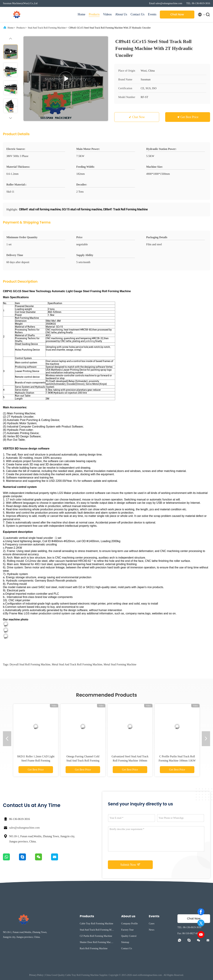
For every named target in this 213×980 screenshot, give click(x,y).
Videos (107, 14)
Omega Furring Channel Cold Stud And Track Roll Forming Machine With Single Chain (83, 761)
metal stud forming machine (120, 664)
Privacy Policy (36, 975)
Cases (152, 924)
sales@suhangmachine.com (24, 828)
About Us (121, 14)
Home (81, 14)
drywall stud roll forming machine (30, 664)
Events (152, 14)
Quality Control (129, 936)
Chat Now (177, 14)
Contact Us (138, 14)
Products (94, 14)
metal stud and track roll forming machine (77, 664)
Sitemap (125, 942)
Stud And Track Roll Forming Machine (47, 28)
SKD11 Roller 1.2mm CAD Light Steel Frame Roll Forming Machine (36, 761)
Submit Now (130, 865)
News (152, 930)
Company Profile (129, 924)
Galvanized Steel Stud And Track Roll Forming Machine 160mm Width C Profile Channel (130, 761)
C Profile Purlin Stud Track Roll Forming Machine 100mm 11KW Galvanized (177, 761)
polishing (90, 341)
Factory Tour (127, 930)
